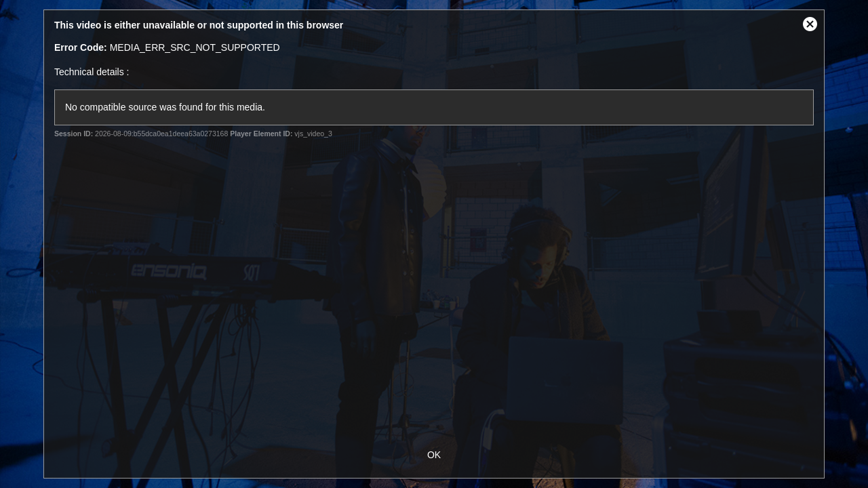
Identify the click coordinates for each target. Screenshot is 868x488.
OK (434, 455)
